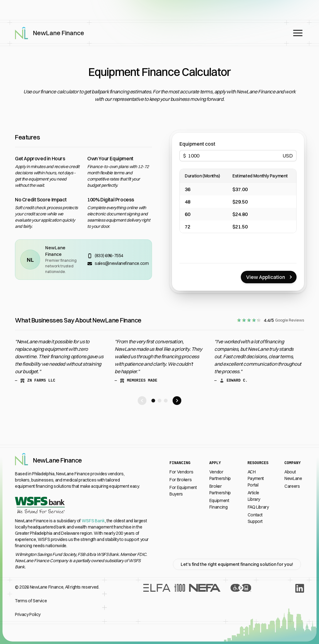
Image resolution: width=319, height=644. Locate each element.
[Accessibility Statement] (241, 601)
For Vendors (181, 472)
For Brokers (181, 480)
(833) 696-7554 (109, 256)
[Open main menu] (298, 33)
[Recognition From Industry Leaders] (182, 601)
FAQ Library (258, 507)
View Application (270, 277)
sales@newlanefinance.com (122, 263)
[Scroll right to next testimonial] (177, 401)
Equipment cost (197, 144)
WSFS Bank (93, 521)
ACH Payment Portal (256, 478)
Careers (292, 486)
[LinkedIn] (300, 588)
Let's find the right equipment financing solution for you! (237, 564)
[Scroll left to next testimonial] (142, 401)
